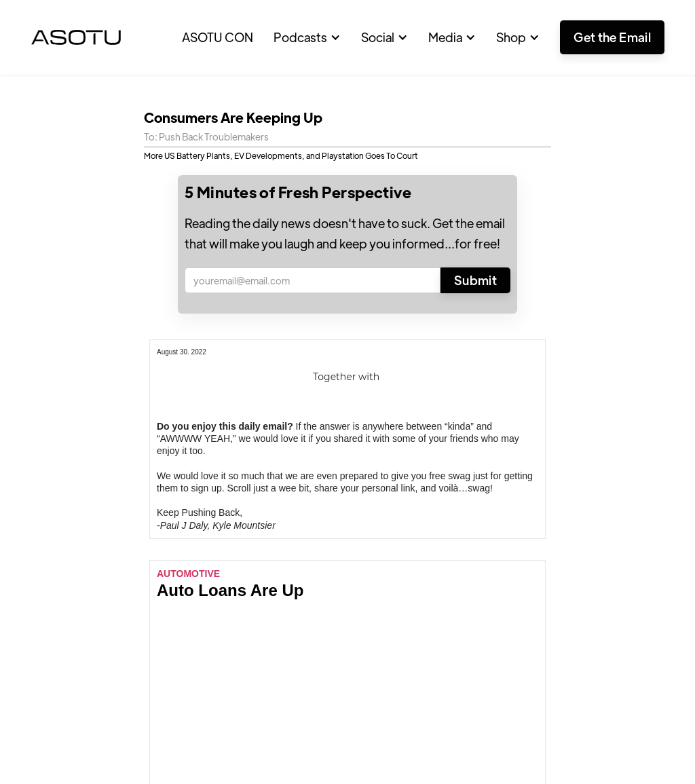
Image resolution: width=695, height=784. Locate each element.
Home (25, 509)
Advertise (139, 583)
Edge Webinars (153, 534)
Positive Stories (50, 534)
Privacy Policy (662, 740)
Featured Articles (158, 509)
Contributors (147, 558)
